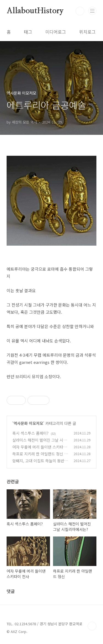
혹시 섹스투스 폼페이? (30, 433)
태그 (28, 32)
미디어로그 (56, 32)
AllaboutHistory (35, 11)
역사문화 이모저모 (28, 423)
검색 (80, 11)
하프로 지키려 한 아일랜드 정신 (38, 454)
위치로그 (87, 32)
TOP (92, 626)
